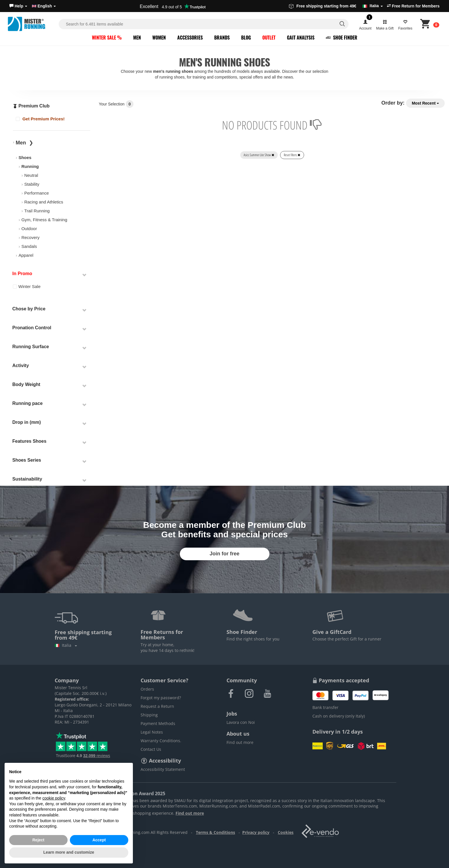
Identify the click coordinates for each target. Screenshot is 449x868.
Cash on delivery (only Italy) (339, 716)
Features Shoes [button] (29, 441)
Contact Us (151, 749)
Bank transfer (325, 707)
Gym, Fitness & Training (44, 220)
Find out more (240, 742)
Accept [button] (99, 840)
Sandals (29, 246)
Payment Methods (158, 723)
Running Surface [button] (31, 347)
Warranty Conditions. (161, 741)
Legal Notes (152, 732)
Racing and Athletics (44, 202)
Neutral (31, 175)
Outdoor (29, 229)
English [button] (44, 6)
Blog (246, 38)
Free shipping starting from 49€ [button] (336, 6)
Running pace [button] (27, 403)
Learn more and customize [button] (69, 852)
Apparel (26, 255)
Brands (222, 38)
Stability (32, 184)
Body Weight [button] (26, 384)
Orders (147, 689)
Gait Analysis (301, 38)
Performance (37, 193)
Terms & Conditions (215, 832)
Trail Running (37, 211)
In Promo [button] (22, 274)
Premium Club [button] (31, 106)
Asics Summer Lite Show (259, 155)
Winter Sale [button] (27, 286)
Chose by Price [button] (29, 309)
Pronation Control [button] (32, 328)
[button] (18, 6)
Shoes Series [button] (27, 460)
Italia (66, 645)
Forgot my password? (161, 698)
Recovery (30, 237)
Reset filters (292, 155)
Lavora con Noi (241, 722)
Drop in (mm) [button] (27, 422)
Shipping (149, 715)
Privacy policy (256, 832)
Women (159, 38)
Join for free (224, 554)
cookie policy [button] (54, 798)
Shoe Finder (342, 38)
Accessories (190, 38)
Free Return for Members (413, 6)
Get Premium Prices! (40, 119)
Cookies (286, 832)
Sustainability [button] (27, 479)
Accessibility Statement (163, 769)
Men (137, 38)
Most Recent (425, 103)
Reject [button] (38, 840)
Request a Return (157, 706)
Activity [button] (21, 366)
